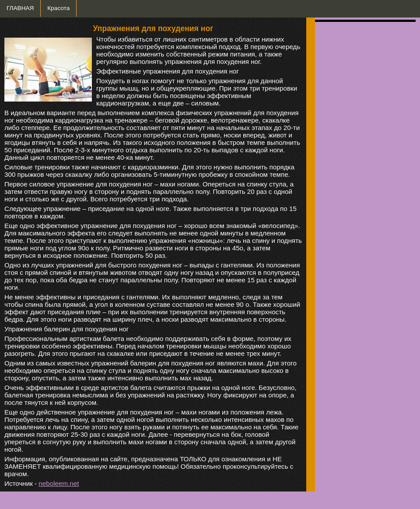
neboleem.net (59, 483)
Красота (58, 8)
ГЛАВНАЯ (20, 8)
